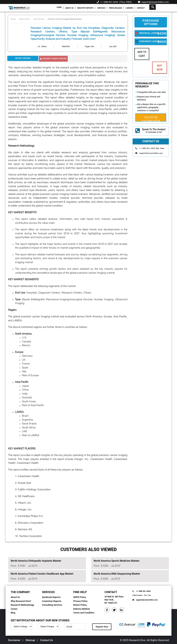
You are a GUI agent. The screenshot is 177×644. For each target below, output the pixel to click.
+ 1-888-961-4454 (109, 2)
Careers (129, 8)
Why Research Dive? (21, 601)
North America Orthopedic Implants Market (36, 561)
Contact (141, 8)
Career (14, 609)
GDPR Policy (80, 597)
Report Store (24, 19)
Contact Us (46, 640)
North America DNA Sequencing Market (117, 574)
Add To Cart (142, 54)
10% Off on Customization (151, 119)
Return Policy (80, 605)
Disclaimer (14, 640)
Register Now (102, 627)
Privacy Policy (80, 601)
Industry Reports (85, 8)
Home (59, 7)
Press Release (115, 8)
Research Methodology (22, 605)
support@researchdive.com (153, 2)
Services (101, 8)
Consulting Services (52, 605)
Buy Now (160, 68)
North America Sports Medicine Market (117, 561)
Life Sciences (39, 19)
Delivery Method (81, 609)
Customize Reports (52, 601)
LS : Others (42, 47)
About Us (69, 8)
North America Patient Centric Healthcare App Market (42, 574)
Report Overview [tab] (23, 58)
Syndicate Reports (51, 597)
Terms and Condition (84, 613)
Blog (13, 613)
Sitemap (30, 640)
